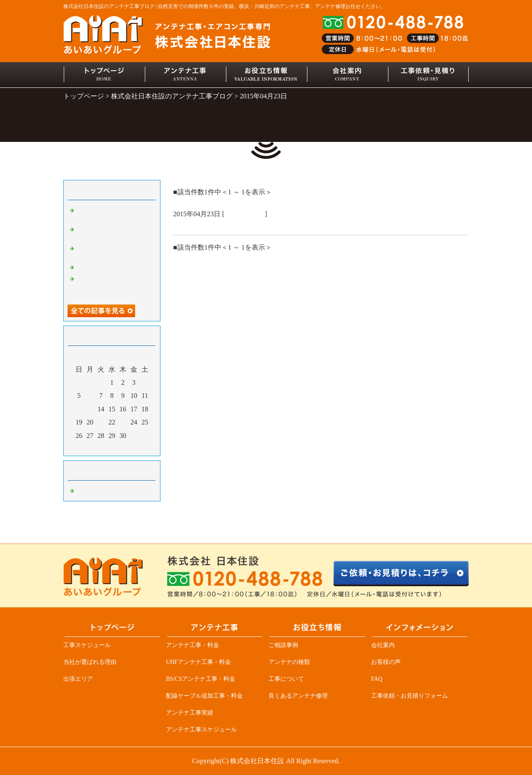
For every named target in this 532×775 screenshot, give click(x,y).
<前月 (96, 447)
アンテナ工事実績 (190, 713)
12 (79, 409)
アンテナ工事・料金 (193, 645)
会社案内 (383, 645)
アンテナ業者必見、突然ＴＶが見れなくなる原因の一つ (114, 286)
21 (101, 422)
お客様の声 (386, 662)
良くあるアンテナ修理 (298, 696)
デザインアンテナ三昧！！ (114, 267)
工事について (286, 679)
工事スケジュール (87, 645)
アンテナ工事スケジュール (201, 730)
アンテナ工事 (244, 214)
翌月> (128, 447)
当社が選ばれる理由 (90, 662)
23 (123, 422)
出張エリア (78, 679)
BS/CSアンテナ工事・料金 (201, 679)
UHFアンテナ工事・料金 (198, 662)
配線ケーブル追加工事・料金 (204, 696)
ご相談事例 (283, 645)
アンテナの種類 (289, 662)
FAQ (377, 679)
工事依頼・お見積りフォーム (410, 696)
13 (90, 409)
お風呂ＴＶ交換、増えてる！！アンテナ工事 (249, 225)
